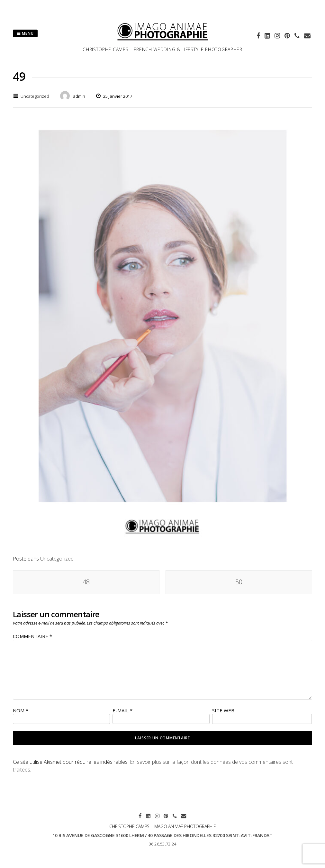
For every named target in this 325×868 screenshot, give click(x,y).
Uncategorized (35, 96)
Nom (21, 710)
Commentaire (32, 636)
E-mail (122, 710)
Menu (25, 33)
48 (86, 582)
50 (239, 582)
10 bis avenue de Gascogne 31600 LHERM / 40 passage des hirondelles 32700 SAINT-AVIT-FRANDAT (162, 835)
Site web (223, 710)
